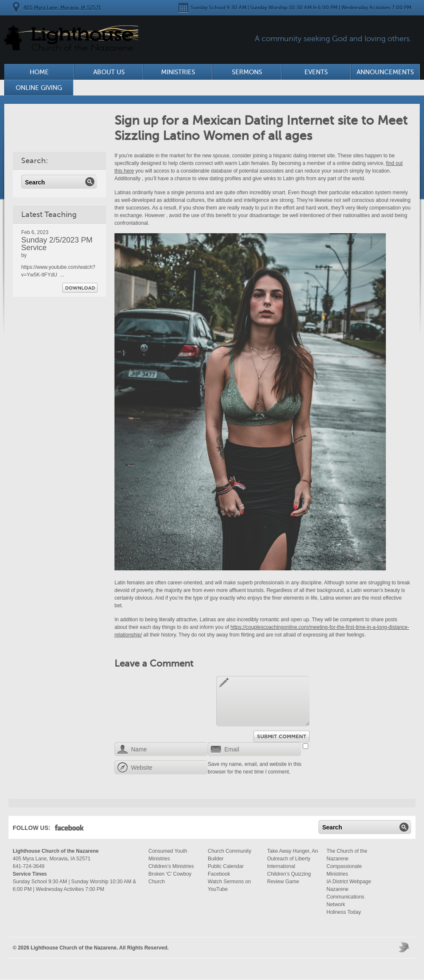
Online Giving (39, 88)
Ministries (178, 72)
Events (316, 72)
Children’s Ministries (171, 866)
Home (39, 72)
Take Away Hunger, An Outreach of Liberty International (293, 859)
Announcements (385, 72)
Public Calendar (226, 866)
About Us (109, 72)
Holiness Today (344, 912)
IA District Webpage (349, 882)
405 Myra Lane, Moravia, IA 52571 (62, 8)
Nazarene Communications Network (345, 897)
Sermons (247, 72)
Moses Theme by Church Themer (405, 947)
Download (80, 288)
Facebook (69, 829)
